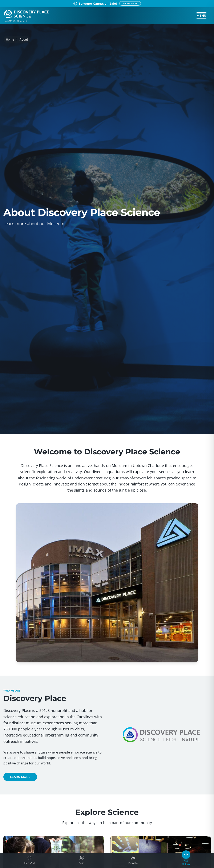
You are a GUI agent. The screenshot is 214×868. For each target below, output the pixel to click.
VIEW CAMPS (130, 3)
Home (10, 39)
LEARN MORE (20, 777)
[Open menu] (201, 16)
